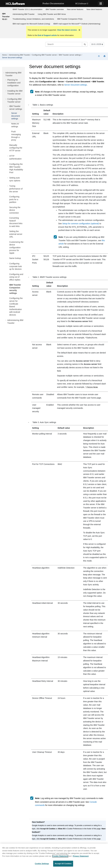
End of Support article (47, 35)
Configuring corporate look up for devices (16, 266)
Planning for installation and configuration (14, 83)
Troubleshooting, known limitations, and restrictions (33, 19)
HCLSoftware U (82, 4)
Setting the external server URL (16, 234)
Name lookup (15, 258)
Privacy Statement (81, 858)
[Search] (85, 44)
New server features (75, 9)
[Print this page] (105, 56)
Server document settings (12, 58)
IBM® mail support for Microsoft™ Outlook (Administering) (77, 24)
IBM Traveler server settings (70, 55)
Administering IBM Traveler (24, 14)
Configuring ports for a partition (14, 199)
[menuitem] (27, 9)
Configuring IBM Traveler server (44, 55)
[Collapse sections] (99, 56)
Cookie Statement (60, 858)
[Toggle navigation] (101, 4)
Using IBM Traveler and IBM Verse (52, 14)
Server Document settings (76, 85)
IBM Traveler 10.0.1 (6, 16)
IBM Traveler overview (55, 9)
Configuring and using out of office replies (16, 277)
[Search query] (66, 44)
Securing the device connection (15, 210)
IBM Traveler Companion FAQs (70, 19)
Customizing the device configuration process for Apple (16, 247)
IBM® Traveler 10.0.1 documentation (28, 9)
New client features (94, 9)
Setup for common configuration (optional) (81, 223)
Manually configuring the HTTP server (16, 148)
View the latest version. (67, 30)
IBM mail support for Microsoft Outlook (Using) (31, 24)
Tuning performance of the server (16, 189)
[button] (4, 73)
